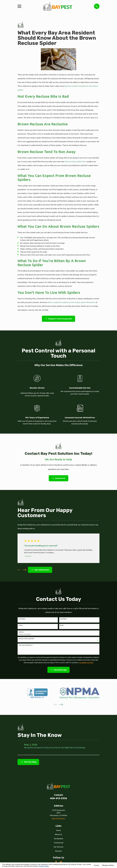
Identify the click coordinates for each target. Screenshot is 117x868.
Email (62, 625)
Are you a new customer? (26, 639)
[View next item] (24, 570)
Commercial (59, 843)
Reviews (58, 851)
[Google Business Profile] (61, 862)
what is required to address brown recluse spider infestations (71, 302)
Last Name (63, 619)
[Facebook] (56, 862)
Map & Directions (58, 819)
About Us (58, 834)
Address (21, 632)
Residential (59, 839)
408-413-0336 (58, 798)
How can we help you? (26, 645)
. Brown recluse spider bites (75, 162)
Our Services (58, 847)
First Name (22, 619)
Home (58, 830)
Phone (21, 625)
